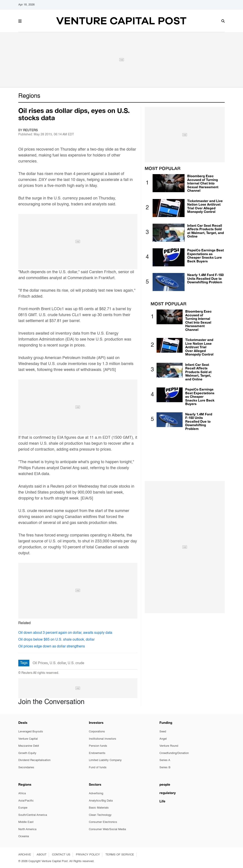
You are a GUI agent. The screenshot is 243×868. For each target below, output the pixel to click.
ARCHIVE (25, 855)
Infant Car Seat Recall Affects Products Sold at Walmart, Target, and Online (206, 231)
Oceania (24, 836)
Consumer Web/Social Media (107, 829)
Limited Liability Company (105, 760)
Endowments (97, 753)
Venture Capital (28, 739)
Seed (163, 732)
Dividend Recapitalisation (34, 760)
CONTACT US (61, 855)
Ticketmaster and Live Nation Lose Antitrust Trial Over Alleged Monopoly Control (205, 206)
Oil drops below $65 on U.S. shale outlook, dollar (56, 640)
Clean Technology (100, 815)
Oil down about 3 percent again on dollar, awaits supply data (65, 633)
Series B (165, 768)
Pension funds (98, 746)
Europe (23, 808)
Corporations (97, 732)
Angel (163, 739)
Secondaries (26, 768)
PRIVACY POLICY (88, 855)
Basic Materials (99, 808)
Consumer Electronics (103, 822)
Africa (22, 793)
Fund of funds (98, 768)
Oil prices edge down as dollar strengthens (52, 647)
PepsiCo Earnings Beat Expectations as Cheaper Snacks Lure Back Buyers (206, 256)
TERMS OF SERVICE (120, 855)
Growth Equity (27, 753)
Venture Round (169, 746)
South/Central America (33, 815)
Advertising (96, 793)
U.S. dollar (58, 663)
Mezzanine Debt (29, 746)
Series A (165, 760)
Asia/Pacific (26, 801)
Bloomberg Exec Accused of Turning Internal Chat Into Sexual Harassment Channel (203, 183)
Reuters (30, 130)
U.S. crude (76, 663)
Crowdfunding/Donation (174, 753)
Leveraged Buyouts (31, 732)
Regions (29, 96)
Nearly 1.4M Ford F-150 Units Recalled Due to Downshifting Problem (205, 278)
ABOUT (42, 855)
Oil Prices (40, 663)
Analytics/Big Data (101, 801)
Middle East (26, 822)
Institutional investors (103, 739)
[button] (20, 20)
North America (27, 829)
